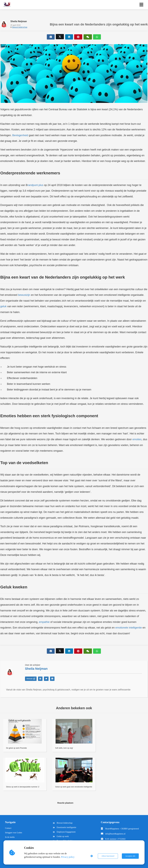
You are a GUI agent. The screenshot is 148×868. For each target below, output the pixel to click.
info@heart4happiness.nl (115, 834)
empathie (44, 622)
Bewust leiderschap (20, 27)
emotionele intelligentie (129, 628)
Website (31, 679)
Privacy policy (68, 857)
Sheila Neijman (19, 21)
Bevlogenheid (20, 135)
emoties (137, 439)
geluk (3, 306)
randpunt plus (35, 185)
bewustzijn (24, 295)
